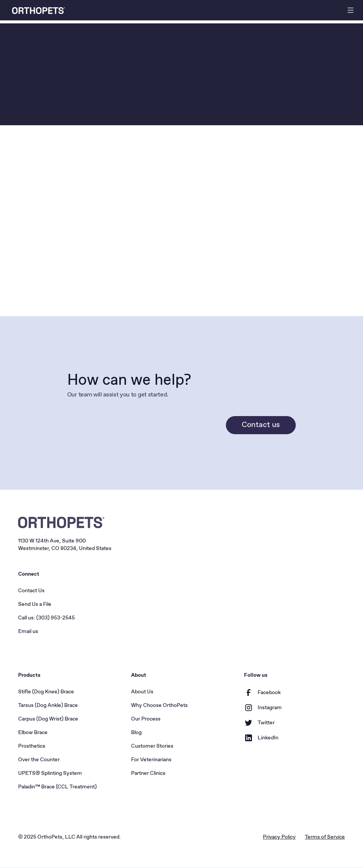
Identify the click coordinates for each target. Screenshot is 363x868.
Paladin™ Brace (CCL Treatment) (57, 787)
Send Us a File (35, 604)
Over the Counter (39, 760)
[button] (351, 10)
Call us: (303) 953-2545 (46, 618)
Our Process (146, 719)
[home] (39, 11)
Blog (136, 733)
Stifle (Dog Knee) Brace (46, 692)
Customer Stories (152, 746)
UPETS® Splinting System (50, 773)
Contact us (261, 425)
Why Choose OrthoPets (159, 705)
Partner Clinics (148, 773)
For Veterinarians (151, 760)
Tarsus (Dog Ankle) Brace (48, 705)
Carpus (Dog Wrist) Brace (48, 719)
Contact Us (31, 591)
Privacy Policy (279, 837)
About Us (142, 692)
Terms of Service (325, 837)
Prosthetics (32, 746)
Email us (28, 631)
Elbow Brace (33, 733)
